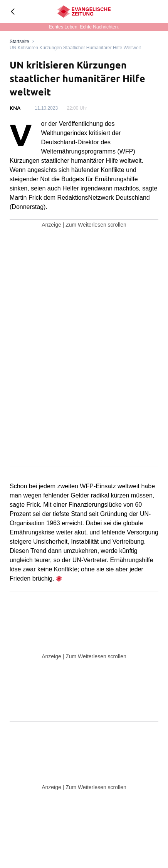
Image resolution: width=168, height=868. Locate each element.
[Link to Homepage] (19, 42)
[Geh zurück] (12, 12)
